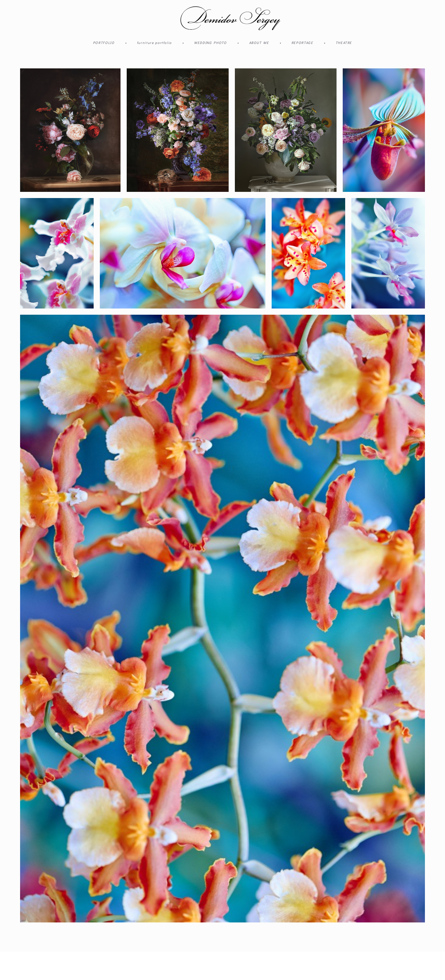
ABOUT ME (259, 43)
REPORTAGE (302, 43)
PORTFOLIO (104, 43)
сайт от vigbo (32, 966)
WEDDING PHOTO (210, 43)
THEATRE (344, 43)
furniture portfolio (154, 43)
